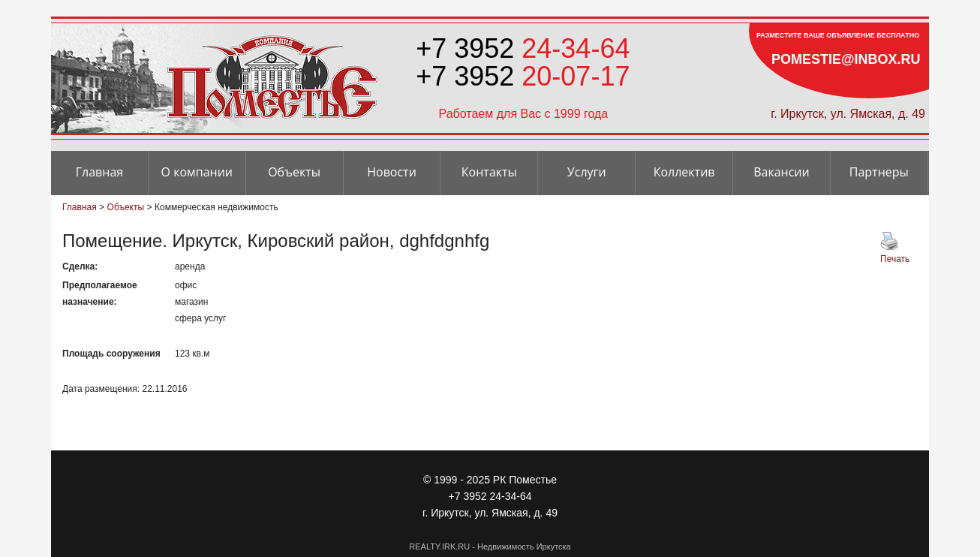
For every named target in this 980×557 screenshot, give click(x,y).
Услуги (587, 172)
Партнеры (879, 172)
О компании (197, 172)
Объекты (294, 172)
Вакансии (782, 172)
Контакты (489, 172)
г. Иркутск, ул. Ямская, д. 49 (848, 114)
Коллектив (684, 172)
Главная (99, 172)
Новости (392, 172)
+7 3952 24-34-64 (490, 496)
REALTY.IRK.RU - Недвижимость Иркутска (490, 546)
